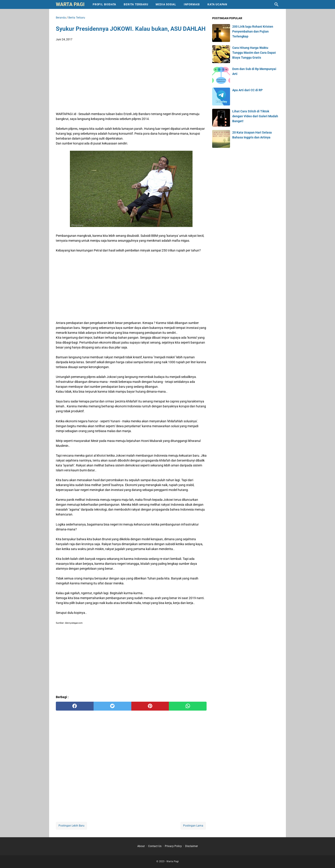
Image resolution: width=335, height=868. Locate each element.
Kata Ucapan (217, 4)
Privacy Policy (173, 846)
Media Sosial (166, 4)
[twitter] (112, 706)
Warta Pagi (70, 4)
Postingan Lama (193, 826)
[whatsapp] (188, 706)
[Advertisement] (131, 78)
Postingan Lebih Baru (71, 826)
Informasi (192, 4)
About (141, 846)
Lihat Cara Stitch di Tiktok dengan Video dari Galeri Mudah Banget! (255, 116)
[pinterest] (150, 706)
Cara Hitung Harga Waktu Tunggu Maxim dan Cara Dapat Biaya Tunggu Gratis (254, 53)
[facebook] (75, 706)
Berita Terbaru (136, 4)
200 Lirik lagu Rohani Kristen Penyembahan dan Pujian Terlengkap (253, 31)
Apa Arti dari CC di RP (247, 90)
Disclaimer (192, 846)
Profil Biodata (104, 4)
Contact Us (155, 846)
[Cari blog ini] (276, 4)
